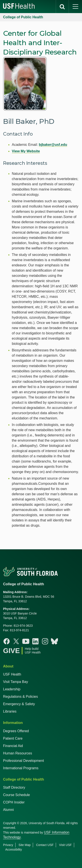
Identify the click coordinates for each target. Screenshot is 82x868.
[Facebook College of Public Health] (7, 641)
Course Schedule (17, 795)
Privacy (8, 845)
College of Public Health (23, 17)
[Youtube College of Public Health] (26, 641)
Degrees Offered (16, 731)
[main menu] (75, 7)
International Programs (21, 768)
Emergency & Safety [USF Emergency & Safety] (19, 704)
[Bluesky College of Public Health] (54, 641)
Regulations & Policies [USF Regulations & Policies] (20, 697)
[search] (62, 7)
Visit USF (65, 845)
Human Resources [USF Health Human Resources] (18, 753)
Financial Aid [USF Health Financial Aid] (13, 746)
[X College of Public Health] (16, 641)
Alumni (8, 810)
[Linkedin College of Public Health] (35, 641)
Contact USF (45, 845)
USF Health (12, 674)
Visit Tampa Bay (16, 682)
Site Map (25, 845)
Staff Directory (14, 787)
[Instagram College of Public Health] (45, 641)
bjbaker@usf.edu (53, 145)
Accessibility (14, 849)
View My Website (26, 151)
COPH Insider (14, 802)
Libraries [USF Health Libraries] (10, 711)
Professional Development (24, 761)
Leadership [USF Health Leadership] (12, 689)
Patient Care (13, 738)
